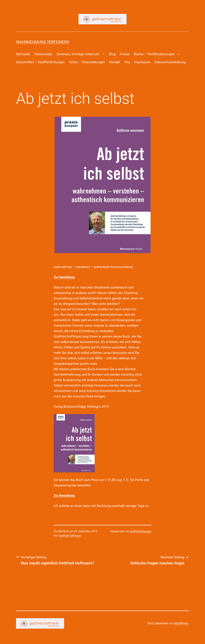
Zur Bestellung (64, 277)
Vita (127, 62)
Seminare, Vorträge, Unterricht (78, 54)
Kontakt (115, 62)
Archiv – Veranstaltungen (87, 62)
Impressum (142, 62)
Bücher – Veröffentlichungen (154, 54)
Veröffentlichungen (141, 531)
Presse (125, 54)
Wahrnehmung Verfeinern (43, 42)
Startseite (23, 54)
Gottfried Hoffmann (70, 536)
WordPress (181, 623)
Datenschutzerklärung (170, 62)
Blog (112, 54)
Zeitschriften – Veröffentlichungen (40, 62)
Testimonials (43, 54)
